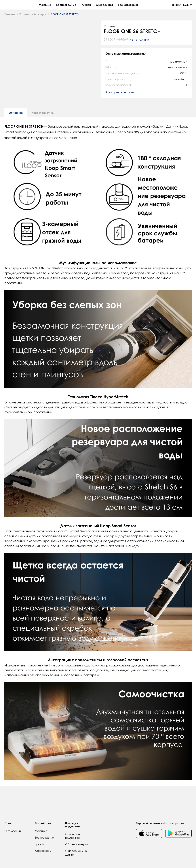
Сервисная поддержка (73, 836)
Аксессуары (122, 6)
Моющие (62, 6)
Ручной (104, 6)
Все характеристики (120, 95)
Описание (16, 141)
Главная (10, 17)
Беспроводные (84, 6)
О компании (13, 831)
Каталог (25, 17)
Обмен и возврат (77, 844)
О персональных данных (76, 853)
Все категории (145, 6)
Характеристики (43, 141)
